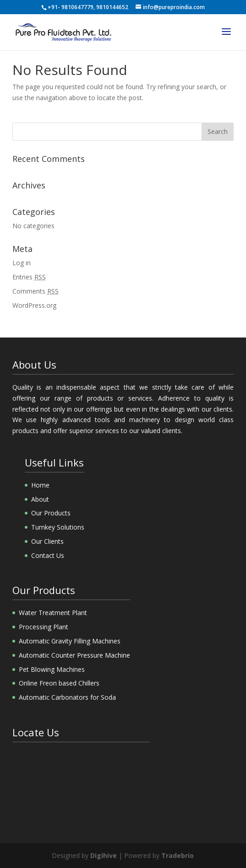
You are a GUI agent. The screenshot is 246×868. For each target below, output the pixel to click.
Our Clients (47, 541)
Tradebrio (178, 855)
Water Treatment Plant (53, 613)
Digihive (104, 855)
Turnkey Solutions (58, 527)
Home (40, 485)
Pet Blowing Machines (52, 669)
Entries (29, 277)
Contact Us (48, 555)
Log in (22, 263)
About (40, 499)
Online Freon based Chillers (59, 683)
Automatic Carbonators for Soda (67, 697)
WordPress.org (34, 305)
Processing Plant (44, 627)
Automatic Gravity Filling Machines (70, 641)
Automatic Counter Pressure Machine (74, 655)
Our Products (51, 513)
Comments (36, 291)
